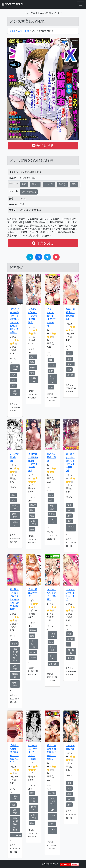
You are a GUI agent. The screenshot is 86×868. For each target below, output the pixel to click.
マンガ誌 (49, 184)
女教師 (52, 514)
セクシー (52, 657)
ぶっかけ (52, 817)
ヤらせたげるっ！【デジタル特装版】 (33, 316)
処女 (51, 371)
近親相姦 (15, 676)
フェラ (33, 658)
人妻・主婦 (23, 31)
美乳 (13, 386)
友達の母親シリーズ (33, 593)
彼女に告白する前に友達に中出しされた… (51, 752)
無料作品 (15, 798)
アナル (52, 824)
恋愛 (51, 387)
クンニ (33, 357)
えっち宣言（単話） (14, 457)
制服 (32, 362)
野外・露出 (15, 684)
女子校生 (71, 651)
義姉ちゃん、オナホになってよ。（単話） (33, 752)
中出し (33, 652)
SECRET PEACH (13, 4)
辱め (13, 375)
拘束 (69, 783)
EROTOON (53, 664)
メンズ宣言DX (29, 192)
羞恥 (69, 359)
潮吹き (62, 184)
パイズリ (52, 831)
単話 (13, 380)
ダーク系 (34, 800)
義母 (24, 184)
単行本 (33, 367)
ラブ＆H (15, 507)
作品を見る (43, 146)
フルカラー (15, 368)
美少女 (70, 658)
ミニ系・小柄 (34, 644)
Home (12, 31)
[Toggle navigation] (80, 4)
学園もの (34, 380)
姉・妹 (35, 184)
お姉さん (15, 524)
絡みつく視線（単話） (51, 457)
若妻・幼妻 (15, 515)
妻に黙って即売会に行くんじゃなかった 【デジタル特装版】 (14, 599)
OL (69, 644)
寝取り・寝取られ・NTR (15, 655)
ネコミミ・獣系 (52, 379)
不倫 (74, 184)
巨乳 (32, 636)
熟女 (51, 500)
